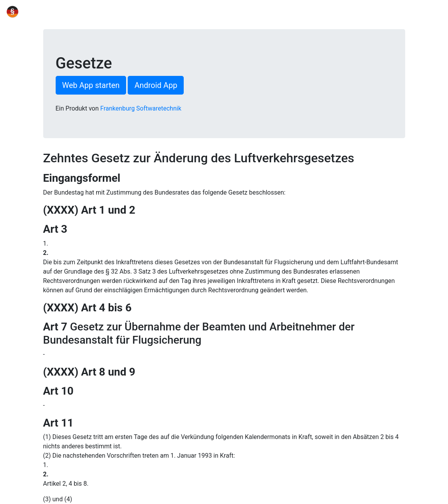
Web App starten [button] (91, 85)
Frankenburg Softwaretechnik (141, 108)
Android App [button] (156, 85)
